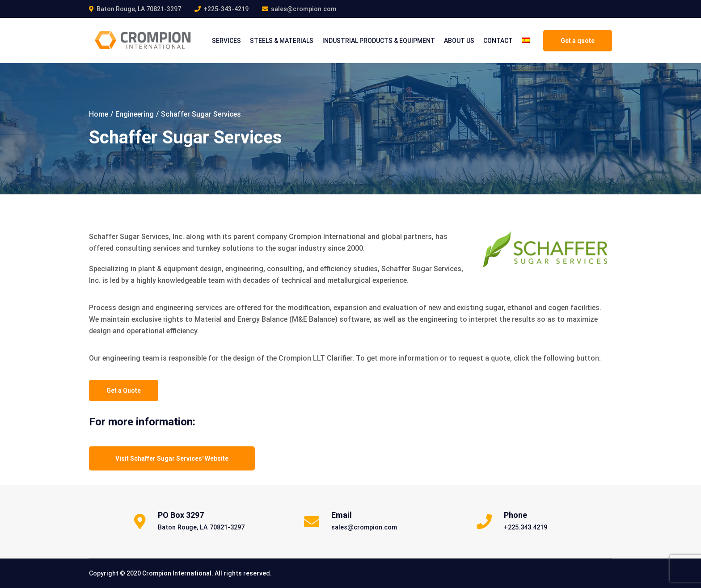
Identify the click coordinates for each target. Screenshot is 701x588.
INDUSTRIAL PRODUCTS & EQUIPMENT (379, 41)
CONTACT (498, 41)
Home (99, 114)
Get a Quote (124, 391)
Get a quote (578, 41)
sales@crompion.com (304, 9)
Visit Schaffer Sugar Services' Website (172, 458)
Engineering (135, 114)
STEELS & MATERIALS (282, 41)
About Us (459, 41)
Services (226, 41)
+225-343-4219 (226, 9)
